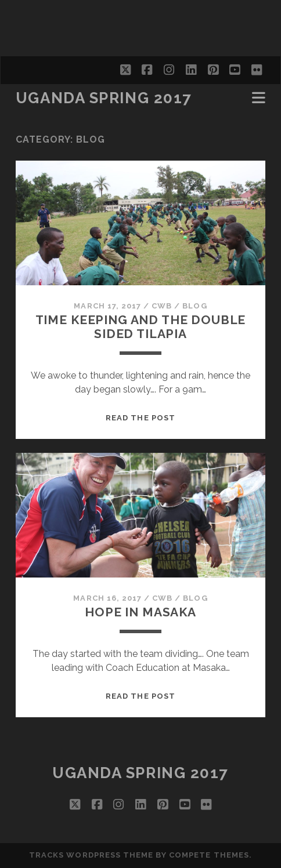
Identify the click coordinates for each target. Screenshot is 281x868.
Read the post (140, 418)
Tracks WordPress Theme (91, 855)
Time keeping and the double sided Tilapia (141, 327)
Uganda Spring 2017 (104, 98)
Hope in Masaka (140, 612)
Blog (194, 306)
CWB (162, 306)
